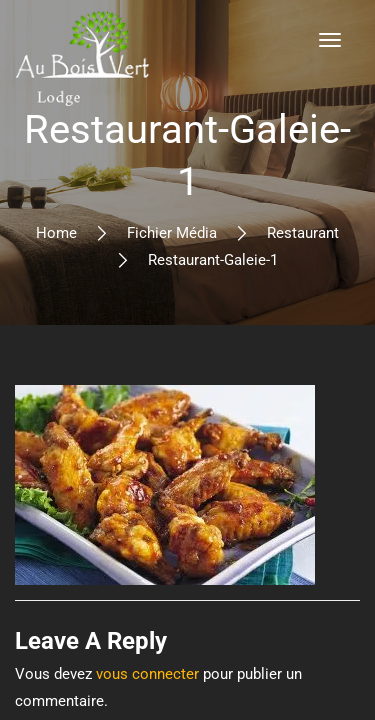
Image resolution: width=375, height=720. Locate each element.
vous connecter (147, 674)
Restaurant (303, 233)
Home (56, 233)
